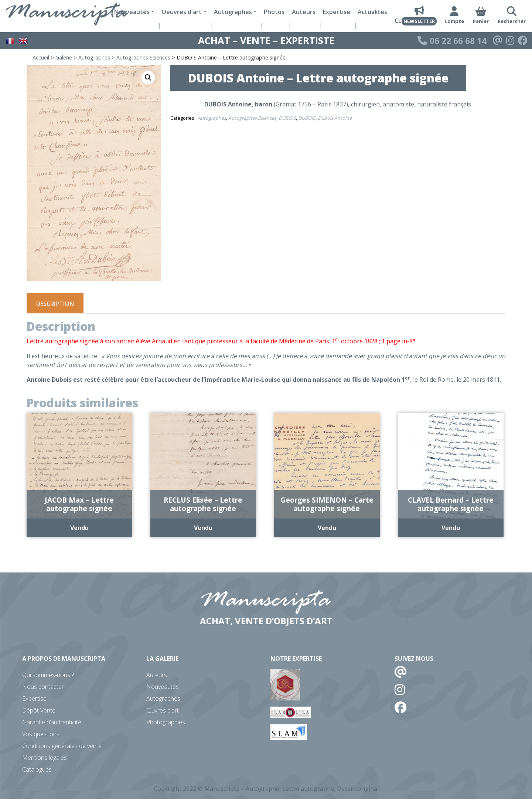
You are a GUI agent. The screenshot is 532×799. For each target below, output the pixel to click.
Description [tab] (55, 304)
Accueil (41, 57)
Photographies (166, 722)
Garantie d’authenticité (52, 722)
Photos (274, 12)
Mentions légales (45, 758)
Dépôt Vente (39, 710)
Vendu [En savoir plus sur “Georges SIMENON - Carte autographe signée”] (327, 528)
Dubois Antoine (335, 118)
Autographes (94, 57)
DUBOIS (287, 118)
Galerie (64, 57)
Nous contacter (43, 687)
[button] (148, 78)
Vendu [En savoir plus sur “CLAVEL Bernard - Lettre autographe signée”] (451, 528)
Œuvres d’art (163, 710)
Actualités (372, 12)
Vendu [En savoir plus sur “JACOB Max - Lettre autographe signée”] (79, 528)
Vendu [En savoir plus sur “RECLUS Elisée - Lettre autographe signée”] (203, 528)
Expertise (337, 12)
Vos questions (41, 734)
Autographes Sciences (143, 57)
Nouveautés (163, 687)
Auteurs (304, 12)
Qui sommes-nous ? (48, 675)
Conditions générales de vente (62, 746)
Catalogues (37, 769)
